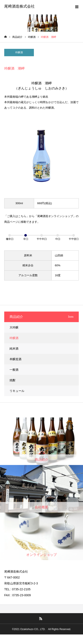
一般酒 (14, 370)
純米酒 (14, 349)
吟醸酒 (19, 52)
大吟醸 (14, 327)
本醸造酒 (15, 359)
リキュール (17, 391)
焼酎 (12, 380)
